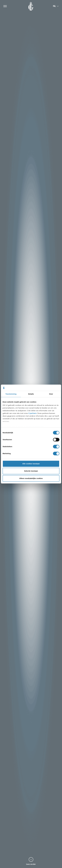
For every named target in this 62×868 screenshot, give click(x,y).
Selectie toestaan (31, 471)
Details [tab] (31, 394)
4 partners (32, 413)
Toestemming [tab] (11, 394)
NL (54, 6)
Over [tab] (51, 394)
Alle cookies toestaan (31, 464)
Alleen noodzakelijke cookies (31, 478)
